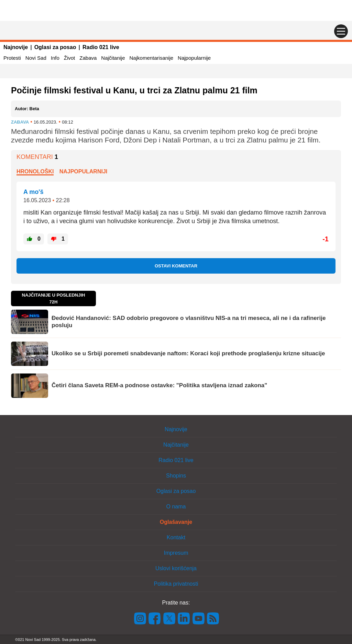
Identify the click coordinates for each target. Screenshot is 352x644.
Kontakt (176, 537)
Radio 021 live (101, 47)
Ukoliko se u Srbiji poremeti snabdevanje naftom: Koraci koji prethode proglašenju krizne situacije (188, 353)
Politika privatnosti (176, 584)
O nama (176, 507)
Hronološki (35, 171)
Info (55, 58)
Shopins (176, 476)
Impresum (176, 553)
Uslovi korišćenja (176, 568)
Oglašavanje (176, 522)
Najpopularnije (194, 58)
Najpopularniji (84, 171)
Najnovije (16, 47)
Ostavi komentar (176, 266)
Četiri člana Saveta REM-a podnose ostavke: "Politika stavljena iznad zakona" (159, 385)
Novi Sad (36, 58)
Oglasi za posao (55, 47)
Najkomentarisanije (152, 58)
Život (70, 58)
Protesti (12, 58)
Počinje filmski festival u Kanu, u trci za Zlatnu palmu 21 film (134, 90)
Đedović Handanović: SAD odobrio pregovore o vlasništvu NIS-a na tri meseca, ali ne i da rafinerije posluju (189, 321)
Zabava (88, 58)
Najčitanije (113, 58)
